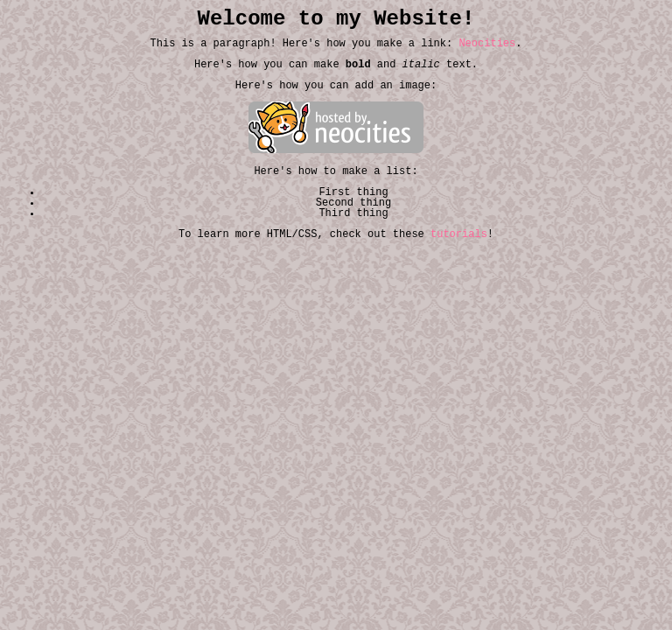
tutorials (459, 234)
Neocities (487, 44)
